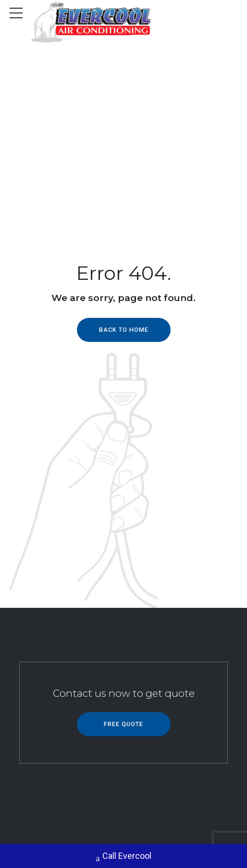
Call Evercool (124, 857)
